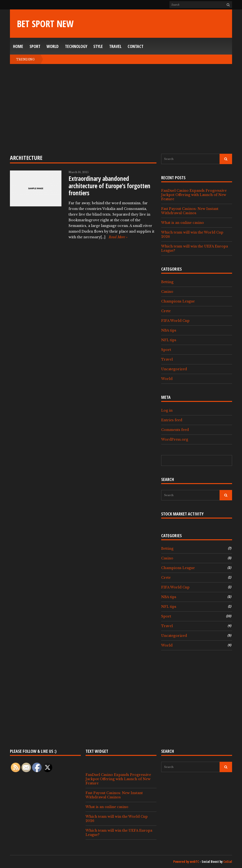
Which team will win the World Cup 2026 (192, 234)
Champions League (178, 301)
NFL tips (169, 340)
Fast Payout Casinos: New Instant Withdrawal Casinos (190, 211)
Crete (166, 311)
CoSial (228, 862)
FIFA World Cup (175, 321)
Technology (76, 46)
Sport (35, 46)
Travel (115, 46)
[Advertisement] (121, 109)
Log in (167, 410)
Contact (136, 46)
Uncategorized (174, 369)
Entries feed (172, 420)
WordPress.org (175, 439)
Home (18, 46)
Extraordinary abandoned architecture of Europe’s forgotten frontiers (109, 186)
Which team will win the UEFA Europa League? (194, 248)
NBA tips (169, 330)
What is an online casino (183, 223)
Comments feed (175, 430)
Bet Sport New (45, 23)
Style (98, 46)
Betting (167, 282)
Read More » (118, 237)
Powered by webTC (186, 862)
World (53, 46)
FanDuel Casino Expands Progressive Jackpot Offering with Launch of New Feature (194, 195)
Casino (167, 292)
